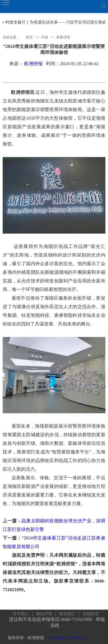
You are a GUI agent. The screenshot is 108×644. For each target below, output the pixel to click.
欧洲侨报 (33, 64)
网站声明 (44, 613)
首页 (29, 37)
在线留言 (91, 613)
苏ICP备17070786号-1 (69, 637)
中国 (45, 37)
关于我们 (21, 613)
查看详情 (63, 37)
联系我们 (67, 613)
